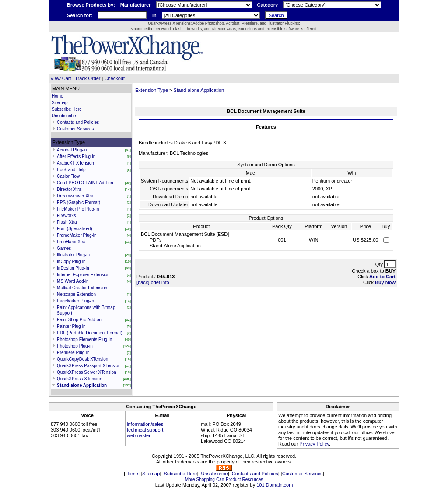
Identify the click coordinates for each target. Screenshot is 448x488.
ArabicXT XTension (75, 163)
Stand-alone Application (82, 385)
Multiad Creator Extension (82, 288)
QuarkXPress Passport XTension (89, 366)
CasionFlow (68, 176)
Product (233, 479)
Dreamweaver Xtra (75, 196)
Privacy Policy (314, 444)
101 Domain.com (275, 485)
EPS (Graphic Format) (79, 202)
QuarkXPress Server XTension (87, 372)
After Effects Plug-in (76, 156)
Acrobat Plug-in (72, 150)
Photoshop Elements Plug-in (84, 339)
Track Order (87, 78)
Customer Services (75, 129)
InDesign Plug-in (73, 268)
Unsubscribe (64, 116)
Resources (252, 479)
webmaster (139, 435)
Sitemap (60, 103)
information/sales (145, 424)
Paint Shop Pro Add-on (79, 320)
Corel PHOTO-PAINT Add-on (85, 183)
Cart (220, 479)
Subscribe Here (67, 109)
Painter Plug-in (71, 326)
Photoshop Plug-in (75, 346)
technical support (145, 430)
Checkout (115, 78)
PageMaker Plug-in (75, 301)
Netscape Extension (76, 294)
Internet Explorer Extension (83, 275)
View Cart (61, 78)
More (190, 479)
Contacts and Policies (78, 122)
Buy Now (385, 282)
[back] (143, 282)
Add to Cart (382, 277)
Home (58, 96)
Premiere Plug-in (73, 353)
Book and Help (71, 170)
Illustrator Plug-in (73, 255)
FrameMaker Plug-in (77, 235)
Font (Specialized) (75, 229)
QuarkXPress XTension (79, 379)
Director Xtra (69, 189)
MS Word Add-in (73, 281)
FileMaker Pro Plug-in (78, 209)
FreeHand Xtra (71, 242)
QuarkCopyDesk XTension (82, 359)
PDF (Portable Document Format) (90, 333)
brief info (160, 282)
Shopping (206, 479)
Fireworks (66, 216)
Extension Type (152, 90)
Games (64, 248)
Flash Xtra (67, 222)
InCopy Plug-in (71, 262)
